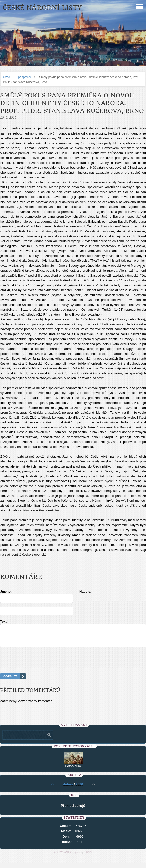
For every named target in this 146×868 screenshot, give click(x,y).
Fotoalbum (73, 771)
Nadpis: (85, 592)
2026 (79, 789)
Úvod (7, 77)
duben (68, 789)
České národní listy (42, 8)
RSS (89, 857)
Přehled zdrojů (73, 810)
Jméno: (6, 592)
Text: (4, 621)
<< (52, 789)
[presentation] (73, 666)
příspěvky (25, 77)
